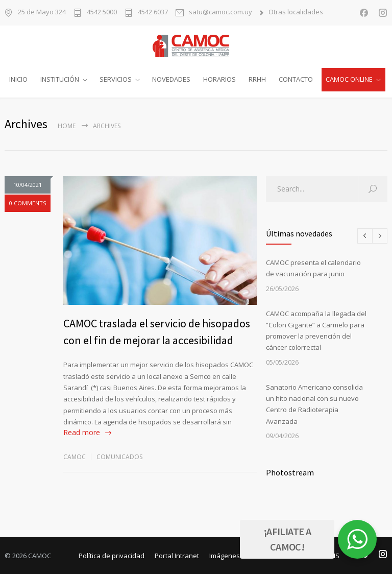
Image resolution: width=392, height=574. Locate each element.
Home (67, 125)
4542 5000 (102, 13)
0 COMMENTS (28, 203)
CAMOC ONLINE (349, 79)
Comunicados (119, 456)
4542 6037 (153, 13)
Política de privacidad (112, 555)
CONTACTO (296, 79)
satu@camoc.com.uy (220, 13)
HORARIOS (219, 79)
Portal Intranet (177, 555)
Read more (82, 432)
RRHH (257, 79)
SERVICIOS (116, 79)
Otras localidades (296, 13)
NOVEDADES (171, 79)
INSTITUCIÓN (60, 79)
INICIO (18, 79)
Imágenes (225, 555)
